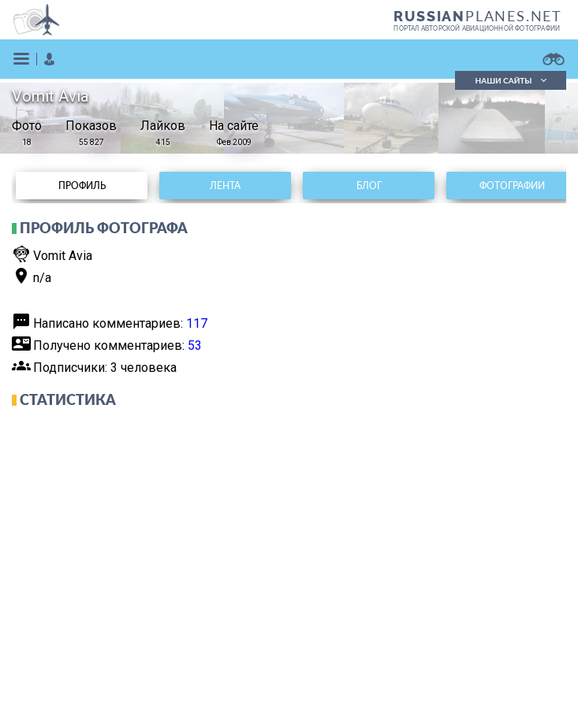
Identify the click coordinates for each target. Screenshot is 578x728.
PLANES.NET (478, 16)
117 (197, 323)
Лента (225, 186)
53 (195, 345)
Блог (369, 186)
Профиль (82, 186)
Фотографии (512, 186)
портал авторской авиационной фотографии (477, 28)
